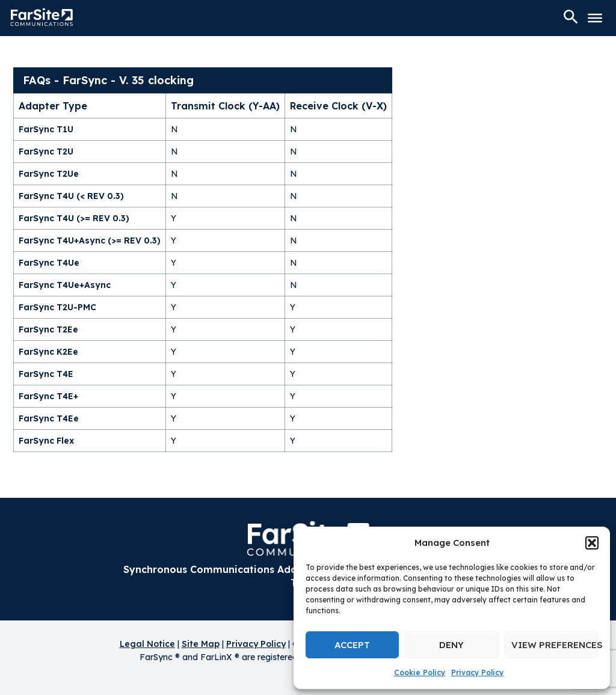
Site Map (201, 644)
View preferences (555, 645)
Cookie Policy (420, 672)
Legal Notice (147, 644)
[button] (592, 543)
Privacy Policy (477, 672)
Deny (451, 645)
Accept (352, 645)
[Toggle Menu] (595, 18)
